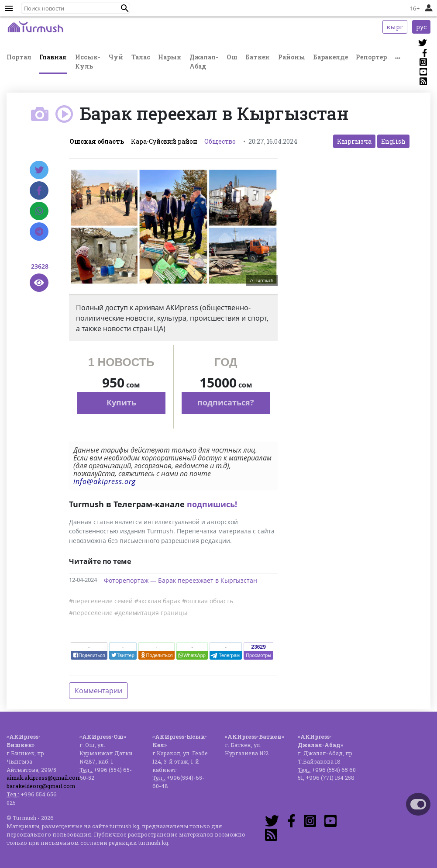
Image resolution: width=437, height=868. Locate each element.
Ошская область (97, 141)
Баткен (258, 57)
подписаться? (226, 402)
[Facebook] (39, 190)
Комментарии (98, 691)
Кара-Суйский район (164, 141)
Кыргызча (354, 141)
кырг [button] (395, 27)
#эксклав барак (157, 601)
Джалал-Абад (204, 62)
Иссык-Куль (88, 62)
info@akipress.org (105, 481)
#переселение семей (101, 601)
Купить (121, 402)
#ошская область (208, 601)
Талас (141, 57)
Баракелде (330, 57)
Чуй (116, 57)
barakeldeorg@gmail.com (41, 786)
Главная (53, 57)
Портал (19, 57)
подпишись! (212, 504)
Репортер (371, 57)
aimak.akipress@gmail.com (44, 778)
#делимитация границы (151, 613)
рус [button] (421, 27)
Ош (232, 57)
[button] (125, 8)
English (393, 141)
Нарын (170, 57)
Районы (292, 57)
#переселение (91, 613)
